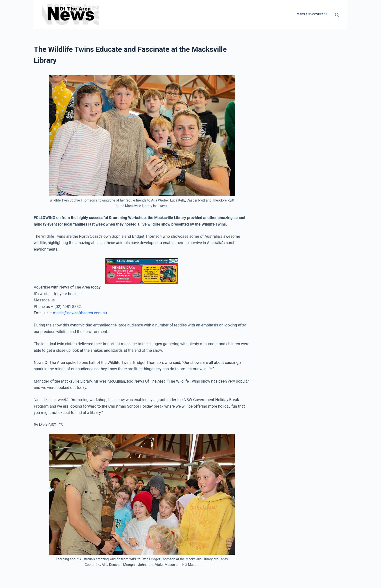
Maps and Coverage (312, 14)
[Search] (337, 15)
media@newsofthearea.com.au (80, 313)
